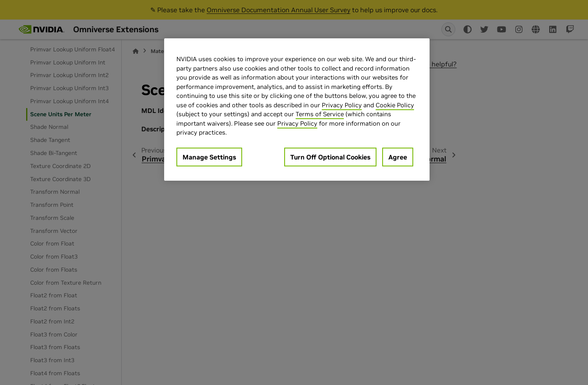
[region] (297, 110)
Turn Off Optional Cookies (330, 157)
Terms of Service (320, 114)
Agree (398, 157)
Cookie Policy (395, 105)
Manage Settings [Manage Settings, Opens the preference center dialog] (209, 157)
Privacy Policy (342, 105)
